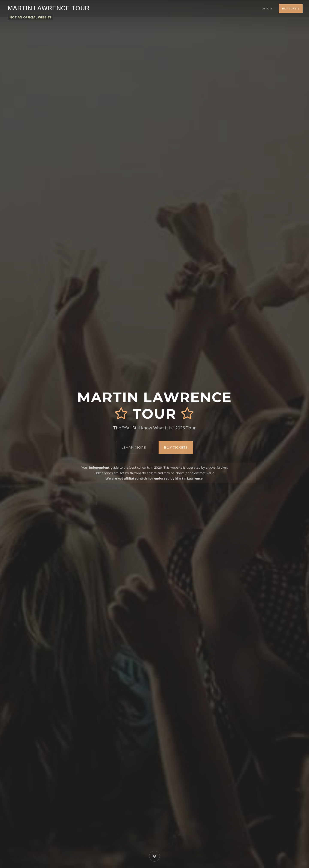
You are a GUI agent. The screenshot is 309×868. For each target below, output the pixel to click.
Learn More (134, 448)
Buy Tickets (291, 9)
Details (267, 9)
